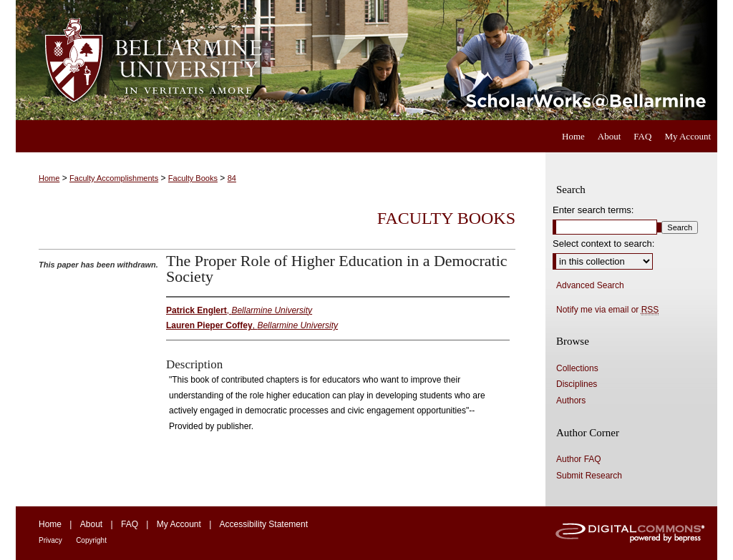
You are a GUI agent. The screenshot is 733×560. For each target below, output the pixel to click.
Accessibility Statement (264, 524)
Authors (571, 401)
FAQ (130, 524)
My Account (179, 524)
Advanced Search (590, 285)
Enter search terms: (593, 210)
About (91, 524)
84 (232, 178)
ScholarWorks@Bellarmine (497, 60)
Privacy (50, 540)
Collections (577, 368)
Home (49, 178)
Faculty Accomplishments (114, 178)
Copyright (91, 540)
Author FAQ (579, 459)
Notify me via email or (607, 310)
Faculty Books (193, 178)
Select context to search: (603, 244)
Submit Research (589, 476)
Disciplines (577, 384)
